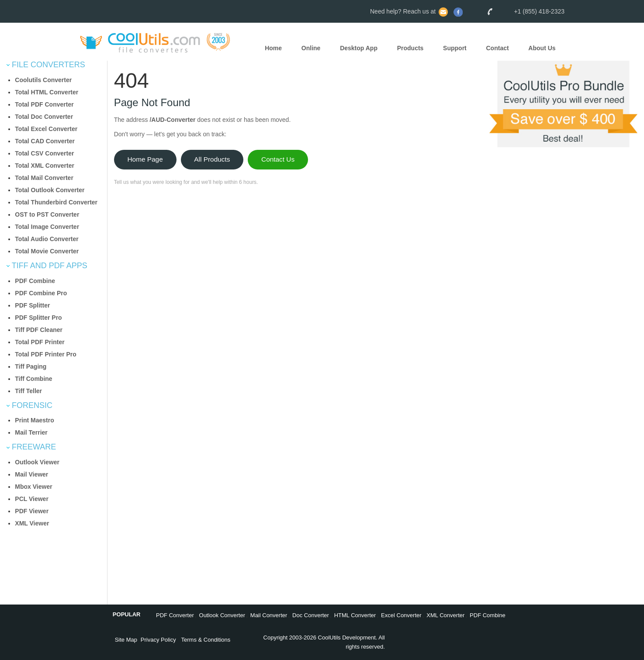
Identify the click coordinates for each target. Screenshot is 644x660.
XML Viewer (32, 523)
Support (455, 48)
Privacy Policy (158, 640)
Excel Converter (401, 615)
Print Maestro (34, 420)
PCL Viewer (32, 499)
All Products (212, 159)
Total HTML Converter (47, 92)
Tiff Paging (31, 366)
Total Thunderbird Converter (56, 202)
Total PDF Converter (44, 104)
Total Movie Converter (47, 251)
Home (273, 48)
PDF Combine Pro (41, 293)
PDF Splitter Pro (38, 318)
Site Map (126, 640)
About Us (542, 48)
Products (410, 48)
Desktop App (359, 48)
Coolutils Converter (43, 80)
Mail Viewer (31, 474)
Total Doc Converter (44, 117)
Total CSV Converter (44, 153)
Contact (498, 48)
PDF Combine (35, 281)
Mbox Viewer (33, 487)
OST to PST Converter (47, 214)
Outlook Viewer (37, 462)
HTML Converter (355, 615)
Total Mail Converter (44, 178)
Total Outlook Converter (50, 190)
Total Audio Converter (47, 239)
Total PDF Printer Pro (46, 354)
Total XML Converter (45, 166)
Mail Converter (269, 615)
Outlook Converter (222, 615)
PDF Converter (175, 615)
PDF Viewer (32, 511)
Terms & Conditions (206, 640)
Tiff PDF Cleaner (39, 330)
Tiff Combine (33, 379)
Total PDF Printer (40, 342)
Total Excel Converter (46, 129)
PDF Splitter (32, 305)
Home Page (145, 159)
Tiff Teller (28, 391)
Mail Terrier (31, 432)
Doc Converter (311, 615)
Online (311, 48)
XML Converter (445, 615)
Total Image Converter (47, 227)
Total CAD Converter (45, 141)
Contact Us (278, 159)
